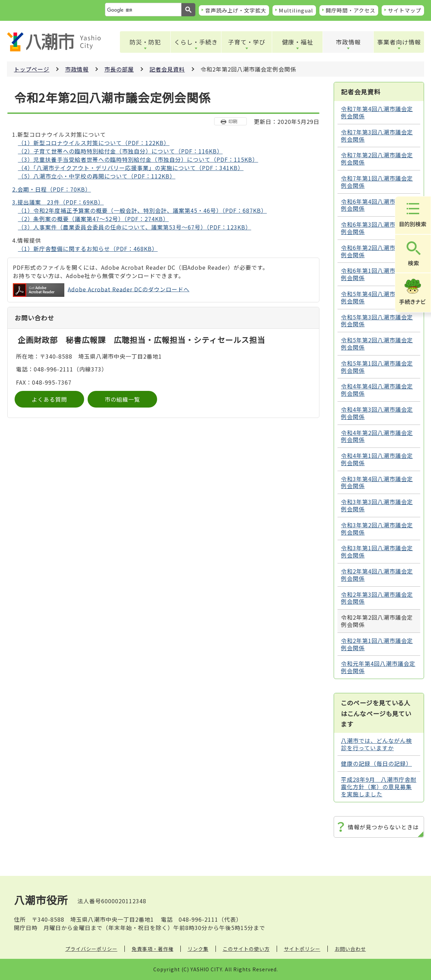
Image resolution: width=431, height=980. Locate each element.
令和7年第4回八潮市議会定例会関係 (377, 112)
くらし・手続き (196, 42)
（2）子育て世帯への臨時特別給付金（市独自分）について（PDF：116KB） (120, 151)
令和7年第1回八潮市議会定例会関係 (377, 182)
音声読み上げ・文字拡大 (236, 10)
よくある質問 (49, 399)
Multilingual (296, 10)
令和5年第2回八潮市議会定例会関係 (377, 344)
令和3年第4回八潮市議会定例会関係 (377, 482)
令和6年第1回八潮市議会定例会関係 (377, 274)
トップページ (32, 69)
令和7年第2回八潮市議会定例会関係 (377, 158)
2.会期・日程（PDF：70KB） (52, 189)
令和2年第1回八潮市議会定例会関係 (377, 644)
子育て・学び (247, 42)
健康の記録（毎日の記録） (376, 763)
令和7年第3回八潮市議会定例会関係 (377, 136)
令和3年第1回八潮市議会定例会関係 (377, 551)
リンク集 (198, 949)
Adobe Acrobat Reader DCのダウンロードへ (101, 290)
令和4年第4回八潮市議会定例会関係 (377, 390)
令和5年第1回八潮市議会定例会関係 (377, 367)
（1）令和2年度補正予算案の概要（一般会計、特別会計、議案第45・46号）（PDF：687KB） (143, 210)
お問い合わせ (350, 949)
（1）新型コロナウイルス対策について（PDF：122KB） (94, 143)
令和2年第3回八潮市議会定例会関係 (377, 598)
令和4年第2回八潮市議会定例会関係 (377, 436)
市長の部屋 (119, 69)
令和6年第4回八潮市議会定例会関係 (377, 205)
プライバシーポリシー (91, 949)
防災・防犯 (145, 42)
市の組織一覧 (122, 399)
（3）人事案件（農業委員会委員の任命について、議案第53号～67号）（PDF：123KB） (135, 227)
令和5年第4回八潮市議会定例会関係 (377, 297)
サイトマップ (405, 10)
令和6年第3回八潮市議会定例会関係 (377, 228)
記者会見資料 (167, 69)
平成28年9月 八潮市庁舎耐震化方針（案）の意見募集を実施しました (379, 787)
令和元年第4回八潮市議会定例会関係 (378, 667)
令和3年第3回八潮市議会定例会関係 (377, 505)
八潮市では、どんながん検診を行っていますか (376, 744)
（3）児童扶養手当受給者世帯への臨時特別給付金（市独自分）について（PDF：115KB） (138, 159)
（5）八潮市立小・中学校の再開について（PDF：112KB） (97, 176)
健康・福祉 (298, 42)
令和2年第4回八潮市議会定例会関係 (377, 575)
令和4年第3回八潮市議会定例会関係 (377, 413)
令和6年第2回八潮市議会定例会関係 (377, 251)
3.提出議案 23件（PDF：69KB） (58, 202)
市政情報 (348, 42)
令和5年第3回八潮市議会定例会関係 (377, 321)
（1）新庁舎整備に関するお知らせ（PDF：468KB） (88, 249)
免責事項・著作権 (153, 949)
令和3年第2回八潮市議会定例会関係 (377, 529)
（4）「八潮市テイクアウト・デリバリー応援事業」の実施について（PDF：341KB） (131, 168)
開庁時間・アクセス (351, 10)
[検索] (143, 10)
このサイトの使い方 (246, 949)
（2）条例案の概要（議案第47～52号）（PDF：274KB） (93, 219)
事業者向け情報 (399, 42)
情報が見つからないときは (383, 827)
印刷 (233, 121)
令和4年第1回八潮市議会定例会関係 (377, 459)
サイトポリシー (302, 949)
